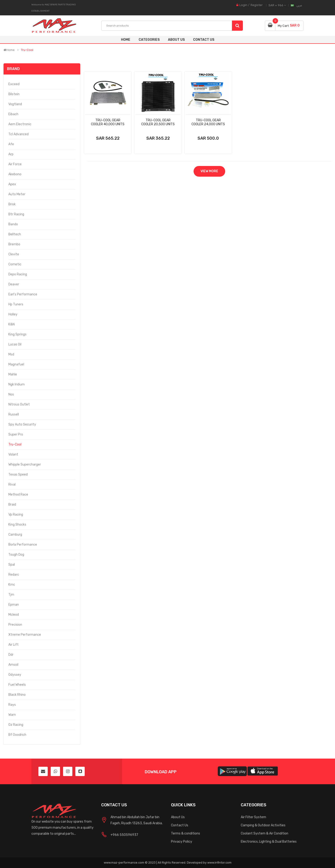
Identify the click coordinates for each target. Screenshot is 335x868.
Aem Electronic (20, 124)
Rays (12, 705)
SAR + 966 (277, 5)
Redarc (14, 575)
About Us (178, 817)
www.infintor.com (219, 863)
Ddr (11, 655)
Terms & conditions (186, 833)
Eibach (13, 114)
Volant (13, 454)
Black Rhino (17, 695)
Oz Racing (16, 725)
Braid (12, 505)
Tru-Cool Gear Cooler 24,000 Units (208, 122)
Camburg (15, 535)
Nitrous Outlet (19, 404)
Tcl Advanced (18, 134)
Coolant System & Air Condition (265, 833)
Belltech (15, 234)
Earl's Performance (23, 294)
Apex (12, 184)
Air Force (15, 164)
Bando (13, 224)
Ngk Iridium (17, 384)
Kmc (12, 585)
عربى (299, 5)
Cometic (15, 264)
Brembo (14, 244)
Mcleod (14, 615)
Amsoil (13, 665)
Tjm (11, 595)
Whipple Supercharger (25, 464)
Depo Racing (18, 274)
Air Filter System (253, 817)
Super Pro (16, 434)
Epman (14, 605)
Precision (15, 625)
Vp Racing (16, 515)
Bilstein (14, 94)
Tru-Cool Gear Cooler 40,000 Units (108, 122)
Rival (12, 485)
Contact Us (180, 825)
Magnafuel (16, 364)
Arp (11, 154)
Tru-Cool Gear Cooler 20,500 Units (158, 122)
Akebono (15, 174)
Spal (12, 565)
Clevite (14, 254)
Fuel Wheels (17, 685)
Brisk (12, 204)
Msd (11, 354)
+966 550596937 (124, 835)
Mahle (13, 374)
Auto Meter (17, 194)
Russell (14, 414)
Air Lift (13, 645)
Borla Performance (23, 545)
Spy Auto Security (22, 424)
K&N (12, 324)
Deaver (14, 284)
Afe (11, 144)
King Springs (17, 334)
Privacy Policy (182, 842)
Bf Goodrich (17, 735)
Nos (11, 394)
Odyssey (15, 675)
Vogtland (15, 104)
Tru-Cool (27, 50)
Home (126, 40)
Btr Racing (16, 214)
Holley (13, 314)
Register (257, 5)
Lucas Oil (15, 344)
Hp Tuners (16, 304)
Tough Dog (16, 555)
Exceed (14, 84)
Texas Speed (18, 475)
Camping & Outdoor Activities (263, 825)
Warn (12, 715)
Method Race (18, 495)
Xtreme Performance (25, 635)
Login (243, 5)
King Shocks (17, 525)
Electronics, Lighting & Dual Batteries (269, 842)
